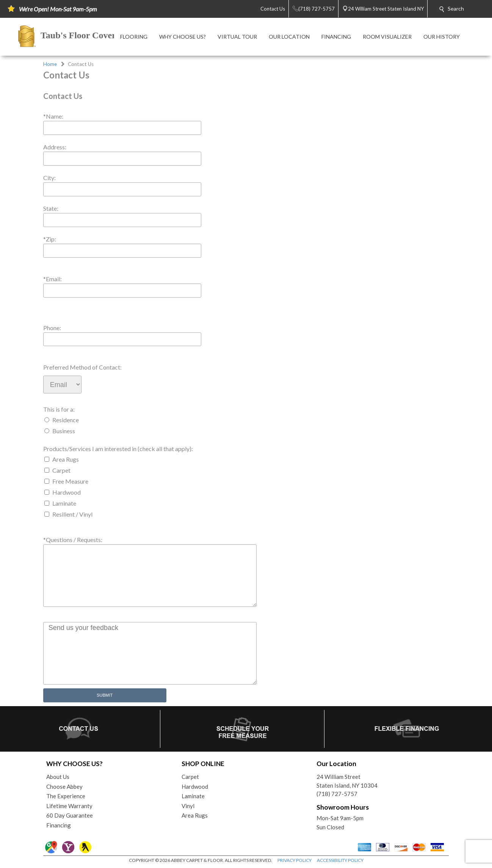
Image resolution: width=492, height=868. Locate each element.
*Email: (52, 279)
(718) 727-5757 (337, 794)
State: (51, 208)
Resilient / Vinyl (72, 514)
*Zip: (50, 239)
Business (64, 431)
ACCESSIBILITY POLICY (340, 860)
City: (49, 178)
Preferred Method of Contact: (82, 367)
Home (50, 64)
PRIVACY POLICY (295, 860)
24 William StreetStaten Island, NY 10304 (347, 781)
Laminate (64, 503)
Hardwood (67, 492)
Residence (66, 420)
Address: (55, 147)
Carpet (61, 470)
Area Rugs (66, 459)
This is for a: (59, 409)
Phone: (52, 328)
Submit (105, 695)
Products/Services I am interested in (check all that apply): (118, 449)
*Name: (53, 116)
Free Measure (70, 481)
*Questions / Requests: (73, 540)
